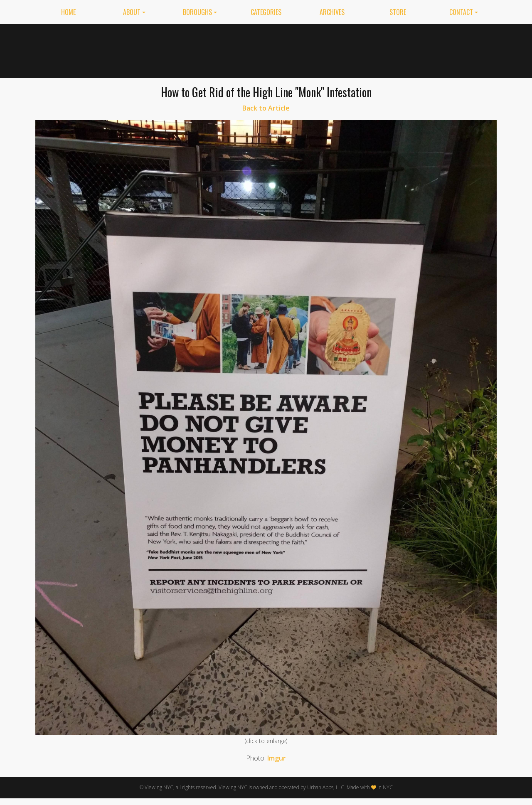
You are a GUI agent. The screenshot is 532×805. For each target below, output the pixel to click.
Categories (266, 12)
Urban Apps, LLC (326, 787)
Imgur (277, 758)
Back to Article (266, 108)
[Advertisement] (345, 49)
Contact (461, 12)
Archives (332, 12)
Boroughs (197, 12)
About (132, 12)
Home (68, 12)
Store (398, 12)
